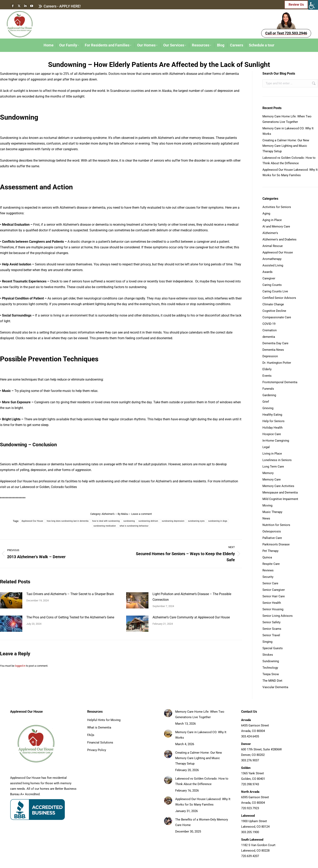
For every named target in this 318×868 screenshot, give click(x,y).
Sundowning (271, 661)
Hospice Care (272, 434)
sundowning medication (105, 526)
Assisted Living (273, 265)
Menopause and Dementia (280, 492)
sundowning (129, 521)
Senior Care (270, 583)
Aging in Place (272, 220)
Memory (268, 473)
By (123, 514)
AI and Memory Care (276, 226)
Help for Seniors (273, 421)
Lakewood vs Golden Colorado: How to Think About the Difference (289, 160)
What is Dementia (99, 727)
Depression (270, 356)
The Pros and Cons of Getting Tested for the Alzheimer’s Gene (70, 617)
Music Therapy (272, 512)
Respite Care (271, 564)
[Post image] (11, 600)
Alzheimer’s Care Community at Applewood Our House (191, 617)
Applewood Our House (32, 521)
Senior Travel (271, 635)
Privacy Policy (97, 750)
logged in (20, 666)
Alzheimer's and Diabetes (279, 239)
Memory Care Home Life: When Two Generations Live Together (287, 119)
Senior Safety (271, 622)
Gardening (269, 395)
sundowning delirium (148, 521)
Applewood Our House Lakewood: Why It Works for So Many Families (290, 172)
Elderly (267, 369)
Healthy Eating (272, 415)
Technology (270, 668)
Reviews (268, 570)
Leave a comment (141, 514)
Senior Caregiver (274, 590)
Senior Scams (272, 629)
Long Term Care (273, 467)
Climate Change (273, 304)
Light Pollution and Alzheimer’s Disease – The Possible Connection (192, 597)
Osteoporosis (272, 531)
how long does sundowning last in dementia (68, 521)
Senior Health (272, 603)
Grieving (268, 408)
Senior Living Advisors (278, 616)
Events (267, 376)
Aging (266, 214)
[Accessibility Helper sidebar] (313, 5)
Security (268, 577)
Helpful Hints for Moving (104, 720)
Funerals (268, 389)
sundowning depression (173, 521)
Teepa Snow (271, 674)
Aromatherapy (272, 259)
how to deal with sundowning (106, 521)
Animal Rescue (273, 246)
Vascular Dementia (275, 687)
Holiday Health (272, 428)
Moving (267, 505)
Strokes (268, 655)
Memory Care (272, 480)
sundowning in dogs (218, 521)
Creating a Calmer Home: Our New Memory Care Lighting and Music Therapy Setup (286, 146)
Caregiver (269, 278)
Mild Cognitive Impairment (280, 499)
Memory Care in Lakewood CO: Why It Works (288, 131)
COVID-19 (269, 324)
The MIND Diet (272, 681)
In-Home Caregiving (276, 441)
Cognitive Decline (274, 311)
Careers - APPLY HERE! (60, 6)
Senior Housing (273, 609)
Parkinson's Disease (276, 544)
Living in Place (272, 454)
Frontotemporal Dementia (280, 382)
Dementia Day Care (275, 343)
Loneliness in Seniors (277, 460)
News (266, 518)
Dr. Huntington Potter (277, 363)
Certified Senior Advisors (279, 298)
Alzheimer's (108, 514)
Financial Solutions (100, 742)
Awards (268, 272)
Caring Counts (272, 285)
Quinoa (267, 557)
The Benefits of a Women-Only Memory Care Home (202, 822)
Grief (266, 402)
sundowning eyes (196, 521)
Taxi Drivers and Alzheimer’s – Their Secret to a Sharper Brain (70, 594)
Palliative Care (272, 538)
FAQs (91, 735)
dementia (269, 337)
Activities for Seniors (277, 207)
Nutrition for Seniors (276, 525)
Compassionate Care (277, 317)
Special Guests (273, 648)
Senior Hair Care (274, 596)
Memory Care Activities (278, 486)
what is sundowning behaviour (134, 526)
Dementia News (273, 350)
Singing (267, 642)
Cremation (270, 330)
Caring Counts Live (275, 291)
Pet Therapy (270, 551)
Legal (266, 447)
